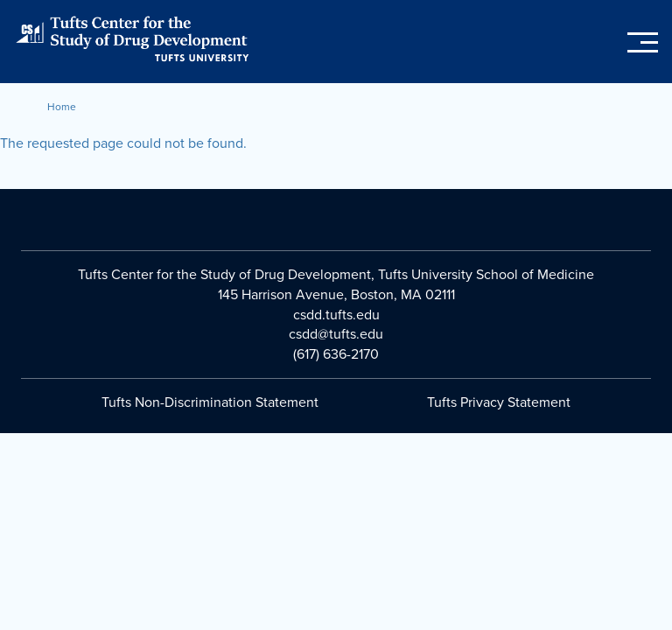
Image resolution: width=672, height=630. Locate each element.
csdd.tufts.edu (336, 315)
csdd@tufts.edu (336, 334)
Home (62, 107)
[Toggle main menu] (643, 43)
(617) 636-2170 (336, 354)
